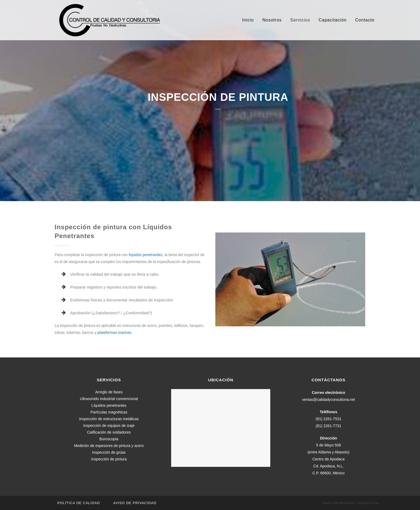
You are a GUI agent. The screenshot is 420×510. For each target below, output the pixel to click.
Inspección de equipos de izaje (109, 426)
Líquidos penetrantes (109, 405)
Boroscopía (109, 439)
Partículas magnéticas (109, 412)
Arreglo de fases (109, 392)
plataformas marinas (115, 332)
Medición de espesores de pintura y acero (109, 446)
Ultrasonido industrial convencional (109, 399)
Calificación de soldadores (109, 432)
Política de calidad (79, 503)
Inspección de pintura (109, 459)
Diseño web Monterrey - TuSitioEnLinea (350, 503)
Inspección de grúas (109, 452)
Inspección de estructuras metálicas (109, 419)
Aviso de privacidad (135, 503)
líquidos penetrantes (145, 255)
